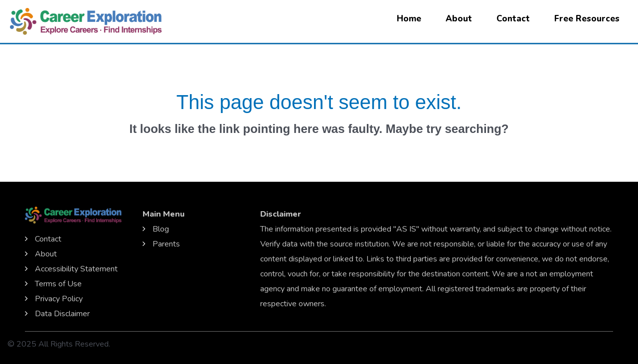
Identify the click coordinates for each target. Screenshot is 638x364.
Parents (166, 244)
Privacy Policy (59, 299)
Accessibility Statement (76, 269)
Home (409, 19)
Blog (161, 229)
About (459, 19)
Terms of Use (58, 284)
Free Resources (587, 19)
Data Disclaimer (62, 314)
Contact (513, 19)
